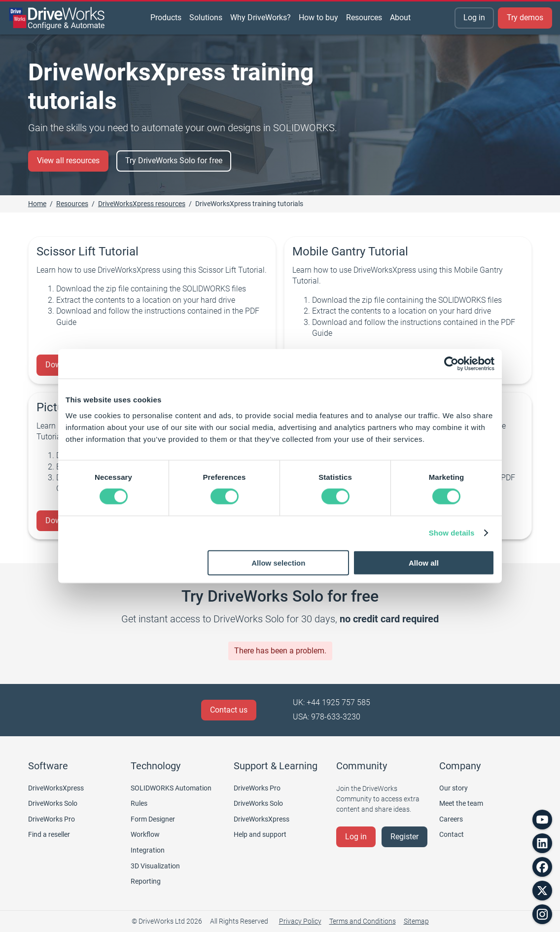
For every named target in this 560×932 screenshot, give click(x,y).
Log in (474, 18)
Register (404, 837)
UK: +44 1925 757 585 (332, 702)
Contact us (229, 710)
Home (37, 204)
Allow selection (278, 562)
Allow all (424, 562)
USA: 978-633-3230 (327, 717)
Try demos (525, 18)
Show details (452, 533)
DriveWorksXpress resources (142, 204)
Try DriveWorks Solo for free (174, 161)
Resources (72, 204)
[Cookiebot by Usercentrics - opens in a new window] (451, 364)
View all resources (68, 161)
